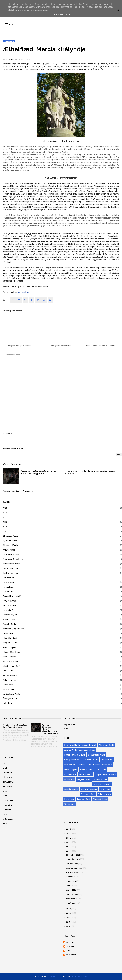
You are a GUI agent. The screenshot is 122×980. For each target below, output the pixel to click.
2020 (5, 508)
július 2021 (71, 877)
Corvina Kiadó (9, 577)
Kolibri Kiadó (9, 619)
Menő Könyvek (10, 657)
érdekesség (8, 819)
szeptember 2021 (74, 868)
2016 (68, 926)
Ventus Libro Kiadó (11, 694)
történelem (9, 41)
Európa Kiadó (9, 582)
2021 (5, 513)
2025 (5, 531)
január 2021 (71, 903)
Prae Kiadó (8, 684)
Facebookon (23, 292)
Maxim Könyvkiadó (12, 652)
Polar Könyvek (9, 680)
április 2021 (71, 890)
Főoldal (67, 728)
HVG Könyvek (9, 601)
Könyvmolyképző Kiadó (14, 628)
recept (6, 791)
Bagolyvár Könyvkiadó (13, 559)
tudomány (7, 805)
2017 (68, 922)
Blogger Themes (79, 976)
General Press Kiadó (12, 596)
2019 (68, 913)
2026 (68, 829)
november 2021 (73, 859)
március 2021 (72, 894)
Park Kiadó (8, 671)
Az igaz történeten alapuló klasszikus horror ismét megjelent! (38, 472)
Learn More (57, 14)
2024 (5, 526)
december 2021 (73, 855)
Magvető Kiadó (10, 642)
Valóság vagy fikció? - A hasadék (18, 491)
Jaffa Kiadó (8, 610)
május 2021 (71, 886)
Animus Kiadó (9, 550)
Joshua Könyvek (10, 615)
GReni (69, 951)
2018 (68, 918)
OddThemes (52, 976)
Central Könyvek (10, 573)
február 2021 (72, 899)
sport (5, 796)
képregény (8, 777)
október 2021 (72, 864)
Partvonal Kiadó (10, 675)
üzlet (5, 824)
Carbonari (71, 946)
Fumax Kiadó (9, 587)
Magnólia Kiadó (10, 638)
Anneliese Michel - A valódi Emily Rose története (15, 726)
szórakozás (8, 800)
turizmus (7, 810)
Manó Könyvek (10, 647)
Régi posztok (69, 725)
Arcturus (11, 59)
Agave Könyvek (10, 540)
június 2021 (71, 881)
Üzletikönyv (8, 703)
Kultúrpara (71, 955)
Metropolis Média (11, 661)
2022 (5, 517)
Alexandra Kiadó (10, 545)
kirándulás (7, 773)
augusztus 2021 (73, 872)
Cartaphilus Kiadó (11, 568)
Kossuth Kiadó (9, 624)
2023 (5, 522)
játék (5, 768)
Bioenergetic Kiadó (11, 564)
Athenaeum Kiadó (11, 554)
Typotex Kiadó (9, 689)
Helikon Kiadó (9, 605)
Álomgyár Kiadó (10, 698)
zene (5, 814)
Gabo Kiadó (8, 591)
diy (4, 763)
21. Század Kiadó (10, 536)
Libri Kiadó (8, 633)
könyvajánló (8, 782)
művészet (7, 787)
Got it (69, 14)
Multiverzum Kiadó (11, 666)
